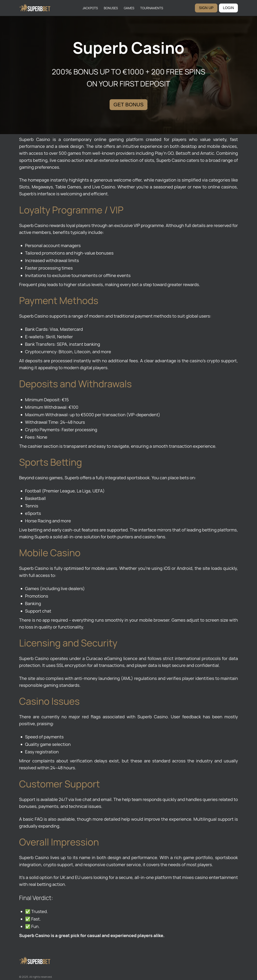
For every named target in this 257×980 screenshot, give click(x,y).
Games (129, 8)
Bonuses (111, 8)
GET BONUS (129, 105)
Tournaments (152, 8)
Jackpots (90, 8)
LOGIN (228, 8)
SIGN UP (206, 8)
